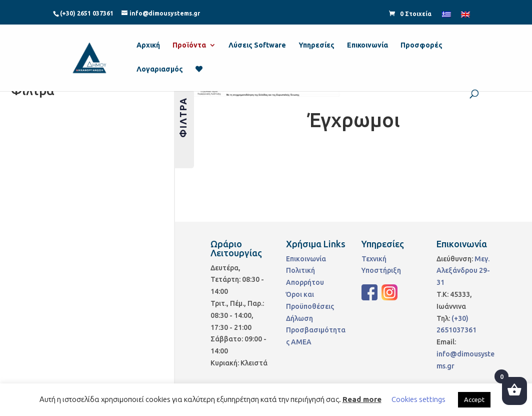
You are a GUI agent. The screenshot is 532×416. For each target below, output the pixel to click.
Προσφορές (421, 45)
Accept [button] (474, 399)
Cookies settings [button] (418, 399)
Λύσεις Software (257, 45)
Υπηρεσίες (316, 45)
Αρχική (148, 45)
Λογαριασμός (160, 69)
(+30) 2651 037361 (87, 13)
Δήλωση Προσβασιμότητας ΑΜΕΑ (316, 330)
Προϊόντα (189, 45)
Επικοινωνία (367, 45)
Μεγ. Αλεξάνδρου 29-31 (463, 271)
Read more (362, 399)
